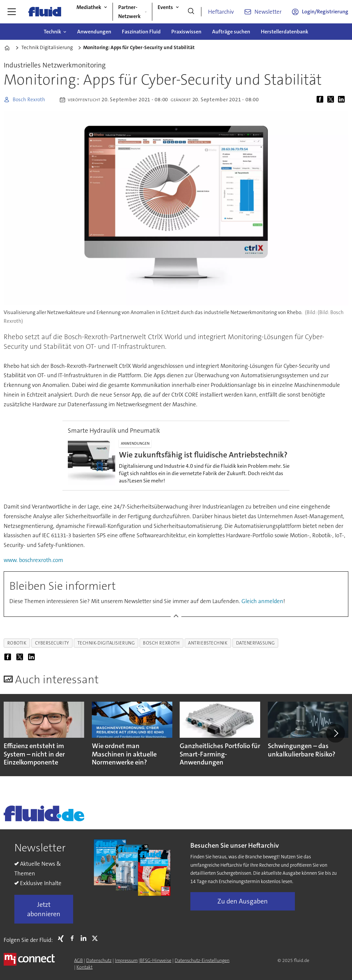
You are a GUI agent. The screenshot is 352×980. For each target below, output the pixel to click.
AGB (78, 960)
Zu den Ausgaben (243, 901)
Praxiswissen (186, 32)
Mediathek (89, 7)
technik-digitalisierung (106, 643)
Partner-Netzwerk (129, 12)
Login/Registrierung (325, 12)
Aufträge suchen (231, 32)
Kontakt (84, 967)
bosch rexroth (161, 643)
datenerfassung (255, 643)
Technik (52, 32)
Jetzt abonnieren (44, 909)
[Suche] (191, 12)
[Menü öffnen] (12, 12)
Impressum (126, 960)
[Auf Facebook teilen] (321, 100)
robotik (17, 643)
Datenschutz (99, 960)
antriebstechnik (208, 643)
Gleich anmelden (262, 601)
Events (165, 7)
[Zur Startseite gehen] (45, 12)
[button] (335, 733)
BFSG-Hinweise (156, 960)
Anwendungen (94, 32)
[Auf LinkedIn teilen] (343, 100)
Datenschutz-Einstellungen (202, 960)
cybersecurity (52, 643)
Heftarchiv (221, 12)
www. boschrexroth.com (33, 560)
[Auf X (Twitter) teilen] (332, 100)
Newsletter (268, 12)
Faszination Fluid (141, 32)
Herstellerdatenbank (285, 32)
